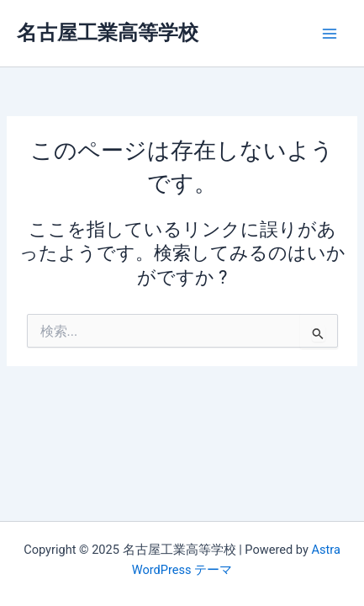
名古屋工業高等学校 (108, 33)
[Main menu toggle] (330, 34)
